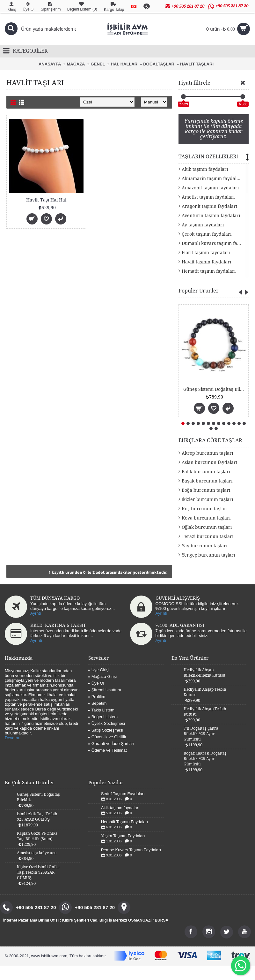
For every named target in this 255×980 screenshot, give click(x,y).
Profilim (97, 697)
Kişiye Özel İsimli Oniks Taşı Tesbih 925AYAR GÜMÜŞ (38, 872)
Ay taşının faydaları (203, 225)
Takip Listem (101, 710)
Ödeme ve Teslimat (108, 750)
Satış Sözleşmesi (106, 730)
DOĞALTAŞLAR (159, 64)
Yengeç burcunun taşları (208, 555)
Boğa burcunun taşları (206, 490)
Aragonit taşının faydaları (209, 206)
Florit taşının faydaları (206, 253)
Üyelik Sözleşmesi (107, 723)
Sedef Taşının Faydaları (123, 794)
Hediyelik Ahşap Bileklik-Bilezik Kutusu (204, 673)
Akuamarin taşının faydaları (212, 179)
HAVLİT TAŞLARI (197, 64)
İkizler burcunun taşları (207, 499)
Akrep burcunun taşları (207, 453)
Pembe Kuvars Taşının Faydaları (131, 850)
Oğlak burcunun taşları (207, 527)
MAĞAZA (76, 64)
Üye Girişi (99, 670)
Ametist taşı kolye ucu (37, 853)
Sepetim (98, 703)
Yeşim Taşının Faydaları (123, 836)
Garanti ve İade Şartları (111, 744)
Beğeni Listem (103, 717)
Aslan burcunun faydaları (209, 462)
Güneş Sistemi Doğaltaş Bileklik (215, 389)
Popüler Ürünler (199, 291)
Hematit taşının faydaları (209, 271)
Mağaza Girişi (102, 676)
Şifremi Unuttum (105, 690)
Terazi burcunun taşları (208, 536)
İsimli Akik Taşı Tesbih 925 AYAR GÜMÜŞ (37, 817)
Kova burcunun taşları (206, 518)
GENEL (98, 64)
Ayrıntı (161, 613)
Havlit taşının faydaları (206, 262)
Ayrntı (36, 613)
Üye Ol (96, 683)
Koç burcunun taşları (205, 509)
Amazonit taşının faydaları (210, 188)
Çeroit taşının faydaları (207, 234)
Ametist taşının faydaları (208, 197)
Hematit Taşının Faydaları (125, 822)
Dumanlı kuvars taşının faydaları (215, 243)
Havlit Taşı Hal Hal (46, 200)
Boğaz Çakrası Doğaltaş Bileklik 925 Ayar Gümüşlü (205, 759)
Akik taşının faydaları (205, 169)
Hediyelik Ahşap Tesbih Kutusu (205, 692)
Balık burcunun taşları (206, 472)
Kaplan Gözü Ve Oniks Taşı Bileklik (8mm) (37, 836)
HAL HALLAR (124, 64)
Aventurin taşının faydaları (211, 216)
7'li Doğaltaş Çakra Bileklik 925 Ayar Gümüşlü (201, 734)
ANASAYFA (50, 64)
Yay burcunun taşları (204, 546)
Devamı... (14, 738)
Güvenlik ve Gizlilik (107, 737)
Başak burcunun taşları (207, 481)
